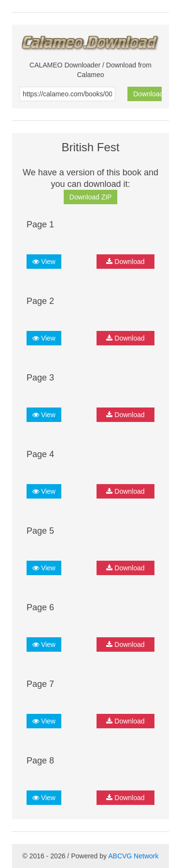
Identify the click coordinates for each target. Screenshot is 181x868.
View (44, 262)
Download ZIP (91, 197)
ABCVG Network (133, 856)
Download (147, 94)
